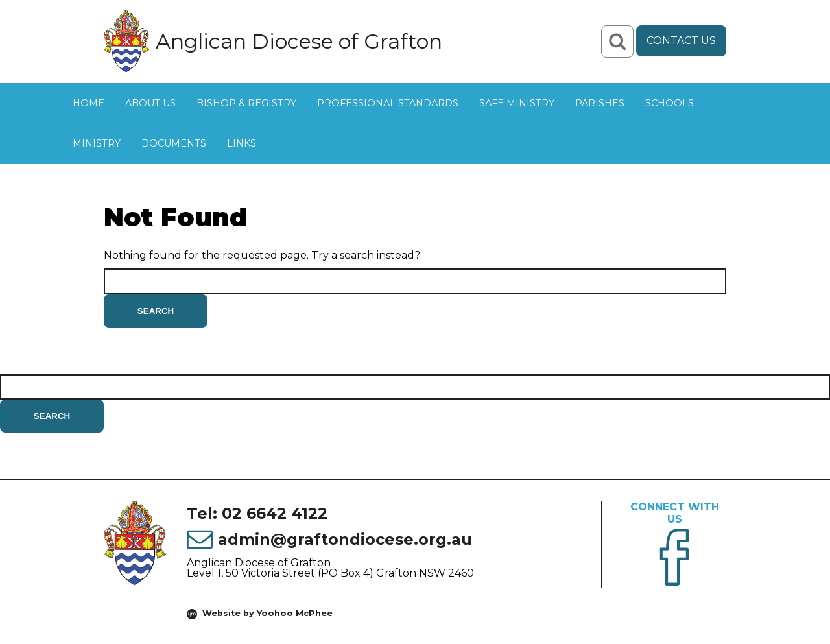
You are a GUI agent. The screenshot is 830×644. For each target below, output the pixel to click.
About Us (150, 103)
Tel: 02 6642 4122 (257, 513)
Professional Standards (388, 103)
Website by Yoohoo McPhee (267, 613)
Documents (174, 143)
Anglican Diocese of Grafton (299, 42)
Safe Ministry (517, 103)
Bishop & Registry (246, 103)
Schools (670, 103)
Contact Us (681, 41)
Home (89, 103)
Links (242, 143)
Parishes (600, 103)
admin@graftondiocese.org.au (345, 539)
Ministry (97, 143)
